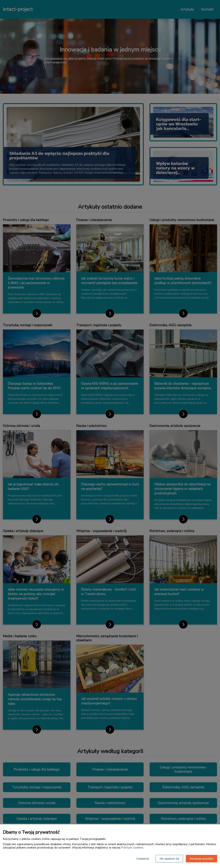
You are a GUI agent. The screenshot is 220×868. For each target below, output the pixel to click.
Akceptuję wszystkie (202, 859)
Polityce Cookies (132, 848)
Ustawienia (143, 859)
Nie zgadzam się (169, 859)
